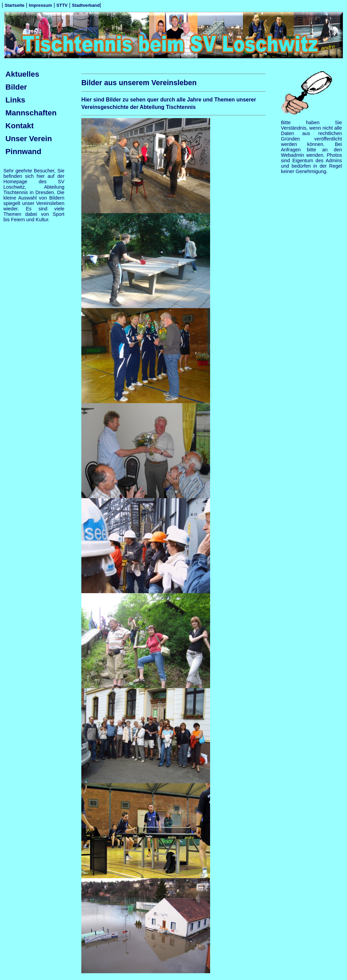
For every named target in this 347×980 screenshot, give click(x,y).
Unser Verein (29, 139)
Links (15, 100)
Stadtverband (86, 5)
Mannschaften (31, 113)
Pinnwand (23, 152)
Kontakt (20, 126)
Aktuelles (22, 74)
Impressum (40, 5)
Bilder (16, 87)
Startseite (15, 5)
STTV (62, 5)
